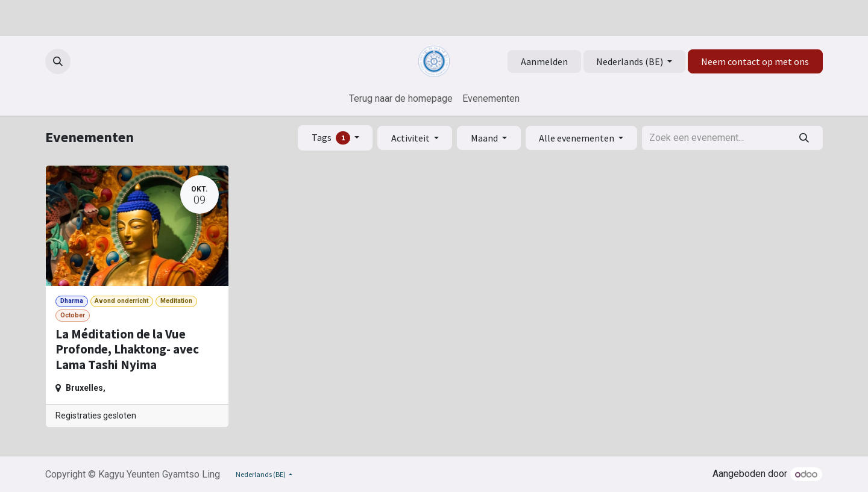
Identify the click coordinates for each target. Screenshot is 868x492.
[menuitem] (401, 99)
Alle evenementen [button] (577, 138)
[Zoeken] (804, 138)
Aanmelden (544, 61)
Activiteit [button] (411, 138)
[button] (58, 61)
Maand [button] (485, 138)
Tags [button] (332, 138)
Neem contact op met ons (755, 61)
